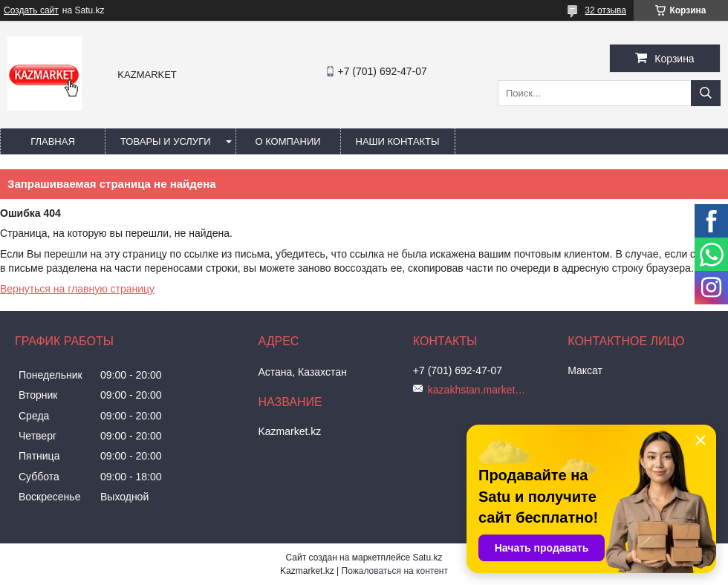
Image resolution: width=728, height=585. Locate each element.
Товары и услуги (166, 141)
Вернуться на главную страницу (77, 289)
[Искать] (706, 93)
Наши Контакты (398, 141)
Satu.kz (427, 558)
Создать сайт (31, 10)
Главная (53, 141)
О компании (287, 141)
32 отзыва (605, 10)
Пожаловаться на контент (395, 571)
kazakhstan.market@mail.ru (480, 390)
